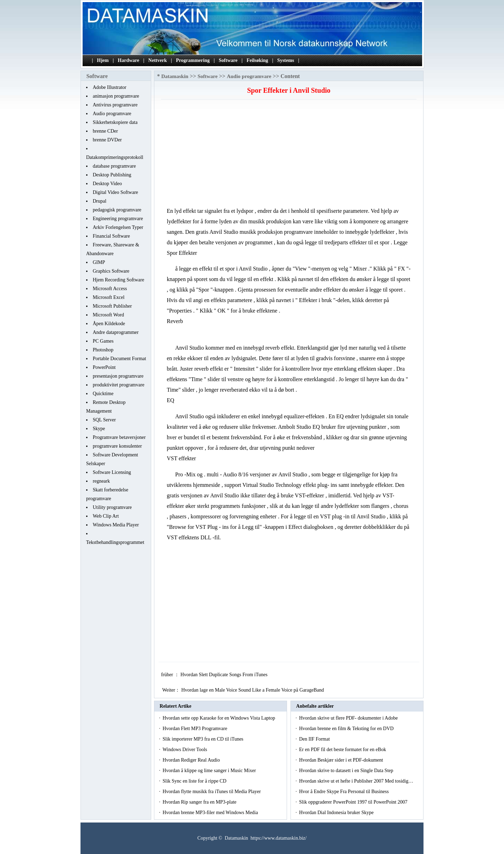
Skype (99, 429)
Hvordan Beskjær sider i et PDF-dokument (341, 760)
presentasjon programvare (118, 376)
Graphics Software (111, 271)
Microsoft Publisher (112, 306)
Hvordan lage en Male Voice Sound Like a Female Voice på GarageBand (253, 690)
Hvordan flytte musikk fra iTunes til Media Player (212, 792)
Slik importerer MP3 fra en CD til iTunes (203, 739)
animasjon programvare (116, 96)
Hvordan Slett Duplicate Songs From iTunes (224, 675)
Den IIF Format (315, 739)
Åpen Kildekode (109, 324)
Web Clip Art (106, 516)
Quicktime (103, 394)
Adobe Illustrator (110, 87)
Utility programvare (112, 507)
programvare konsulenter (117, 446)
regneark (101, 481)
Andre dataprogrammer (116, 332)
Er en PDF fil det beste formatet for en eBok (343, 750)
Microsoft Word (108, 315)
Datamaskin (175, 76)
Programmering (193, 60)
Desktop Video (107, 184)
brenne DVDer (107, 140)
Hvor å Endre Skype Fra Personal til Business (344, 792)
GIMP (99, 262)
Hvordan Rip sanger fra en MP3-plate (200, 802)
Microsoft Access (110, 289)
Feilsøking (257, 60)
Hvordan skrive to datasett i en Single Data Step (347, 771)
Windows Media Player (116, 525)
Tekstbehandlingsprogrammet (115, 542)
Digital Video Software (115, 192)
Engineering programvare (118, 219)
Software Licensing (112, 472)
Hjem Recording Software (118, 280)
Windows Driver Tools (185, 750)
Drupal (100, 201)
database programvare (114, 166)
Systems (286, 60)
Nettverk (158, 60)
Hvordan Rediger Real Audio (192, 760)
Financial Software (111, 236)
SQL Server (104, 420)
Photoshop (103, 350)
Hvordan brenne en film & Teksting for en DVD (347, 729)
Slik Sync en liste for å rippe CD (195, 781)
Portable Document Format (119, 359)
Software (228, 60)
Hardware (129, 60)
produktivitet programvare (118, 385)
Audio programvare (112, 114)
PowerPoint (104, 367)
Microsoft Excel (109, 297)
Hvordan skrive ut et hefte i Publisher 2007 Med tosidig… (356, 781)
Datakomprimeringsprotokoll (115, 157)
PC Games (103, 341)
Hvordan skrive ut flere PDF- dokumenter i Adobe (349, 718)
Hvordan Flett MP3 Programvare (195, 729)
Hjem (103, 60)
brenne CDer (105, 131)
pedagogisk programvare (117, 210)
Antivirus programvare (115, 105)
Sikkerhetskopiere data (115, 122)
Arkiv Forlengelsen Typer (118, 227)
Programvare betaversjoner (119, 437)
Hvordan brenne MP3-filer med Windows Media (211, 813)
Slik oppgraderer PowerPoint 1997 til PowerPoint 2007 (354, 802)
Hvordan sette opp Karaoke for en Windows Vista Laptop (219, 718)
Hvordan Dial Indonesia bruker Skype (337, 813)
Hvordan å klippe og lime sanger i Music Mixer (210, 771)
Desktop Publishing (112, 175)
